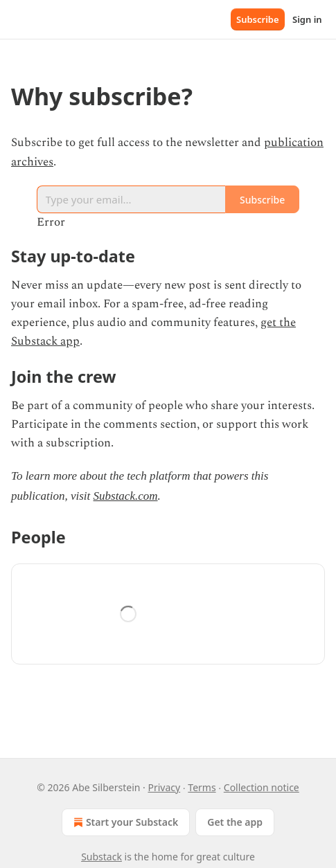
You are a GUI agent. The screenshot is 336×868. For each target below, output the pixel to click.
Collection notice (262, 787)
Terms (202, 787)
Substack (101, 857)
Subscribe (258, 19)
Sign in (307, 19)
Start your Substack (124, 822)
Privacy (164, 787)
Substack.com (126, 496)
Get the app (235, 822)
